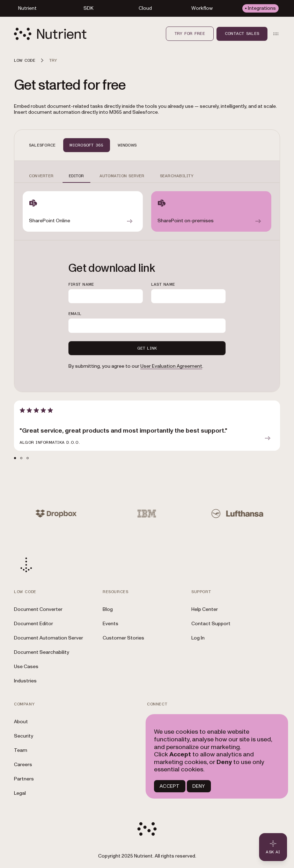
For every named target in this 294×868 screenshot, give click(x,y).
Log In (198, 638)
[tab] (15, 458)
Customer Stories (123, 638)
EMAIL (75, 314)
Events (111, 624)
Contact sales (242, 33)
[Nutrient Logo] (50, 34)
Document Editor (34, 624)
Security (24, 736)
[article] (147, 426)
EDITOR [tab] (76, 176)
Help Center (205, 609)
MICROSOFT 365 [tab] (86, 145)
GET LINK (147, 348)
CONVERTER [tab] (41, 176)
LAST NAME (163, 284)
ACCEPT (170, 786)
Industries (25, 681)
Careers (23, 765)
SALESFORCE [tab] (42, 145)
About (21, 722)
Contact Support (211, 624)
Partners (24, 779)
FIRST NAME (81, 284)
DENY (199, 786)
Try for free (190, 33)
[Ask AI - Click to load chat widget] (273, 847)
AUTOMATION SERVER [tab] (122, 176)
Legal (20, 793)
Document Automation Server (49, 638)
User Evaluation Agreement (171, 366)
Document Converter (38, 609)
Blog (108, 609)
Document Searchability (42, 652)
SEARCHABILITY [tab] (177, 176)
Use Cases (26, 667)
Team (21, 750)
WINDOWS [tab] (127, 145)
